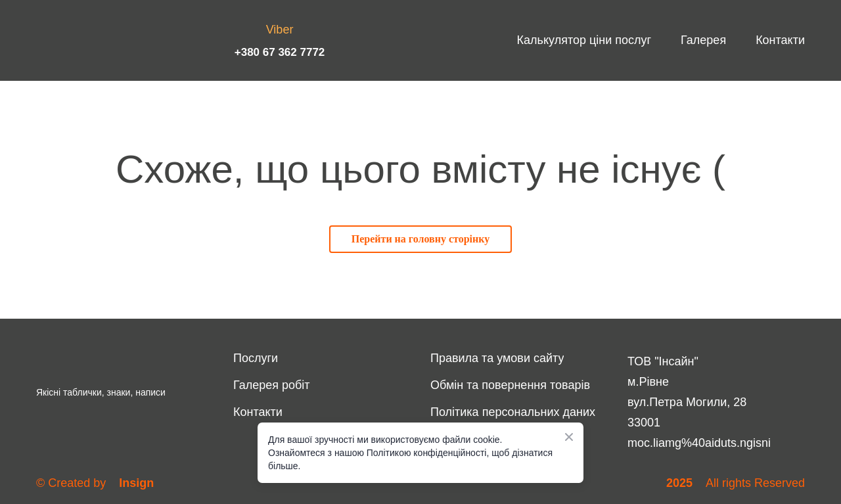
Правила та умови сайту (497, 358)
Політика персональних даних (513, 412)
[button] (420, 239)
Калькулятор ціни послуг (584, 40)
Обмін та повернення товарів (510, 385)
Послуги (256, 358)
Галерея (703, 40)
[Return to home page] (82, 40)
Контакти (780, 40)
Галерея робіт (272, 385)
